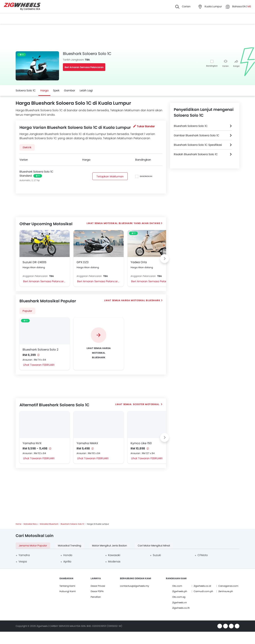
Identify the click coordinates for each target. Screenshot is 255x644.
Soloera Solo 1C (26, 90)
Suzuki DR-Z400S (35, 262)
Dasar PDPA (97, 591)
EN (244, 6)
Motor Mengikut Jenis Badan (109, 546)
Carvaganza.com (228, 586)
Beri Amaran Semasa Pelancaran (84, 67)
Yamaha (24, 555)
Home (18, 524)
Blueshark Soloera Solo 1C (191, 126)
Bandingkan (212, 66)
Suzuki (157, 555)
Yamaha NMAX (87, 443)
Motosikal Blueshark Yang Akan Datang (132, 223)
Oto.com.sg (179, 597)
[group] (99, 344)
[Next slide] (165, 259)
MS (249, 6)
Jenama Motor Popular (33, 546)
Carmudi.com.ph (203, 591)
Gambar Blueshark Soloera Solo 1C (197, 135)
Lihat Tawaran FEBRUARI (39, 365)
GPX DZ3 (83, 262)
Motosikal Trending (70, 546)
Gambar (70, 90)
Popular (27, 311)
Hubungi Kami (68, 591)
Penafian (96, 597)
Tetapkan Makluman (110, 176)
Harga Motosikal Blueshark (141, 300)
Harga (44, 90)
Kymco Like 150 (141, 443)
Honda (68, 555)
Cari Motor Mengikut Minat (154, 546)
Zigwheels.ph (180, 591)
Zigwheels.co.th (181, 608)
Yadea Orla (139, 262)
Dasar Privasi (98, 586)
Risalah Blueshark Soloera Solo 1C (196, 154)
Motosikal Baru (30, 524)
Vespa (23, 561)
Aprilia (67, 561)
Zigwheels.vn (180, 602)
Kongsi (236, 64)
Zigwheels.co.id (202, 586)
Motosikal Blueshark (49, 524)
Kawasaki (114, 555)
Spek (56, 90)
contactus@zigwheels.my (135, 586)
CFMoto (203, 555)
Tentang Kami (67, 586)
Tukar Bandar (144, 126)
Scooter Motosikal (146, 404)
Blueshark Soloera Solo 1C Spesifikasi (198, 145)
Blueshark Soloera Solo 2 (41, 349)
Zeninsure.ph (226, 591)
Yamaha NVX (32, 443)
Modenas (114, 561)
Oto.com (177, 586)
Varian (225, 64)
